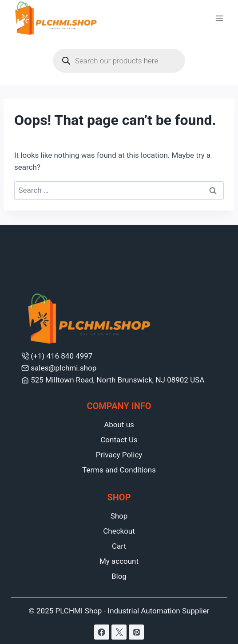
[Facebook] (102, 632)
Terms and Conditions (119, 470)
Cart (119, 546)
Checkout (119, 531)
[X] (119, 632)
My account (119, 561)
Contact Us (119, 440)
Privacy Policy (119, 455)
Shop (119, 516)
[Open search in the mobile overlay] (119, 61)
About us (119, 425)
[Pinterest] (136, 632)
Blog (119, 576)
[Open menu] (219, 18)
